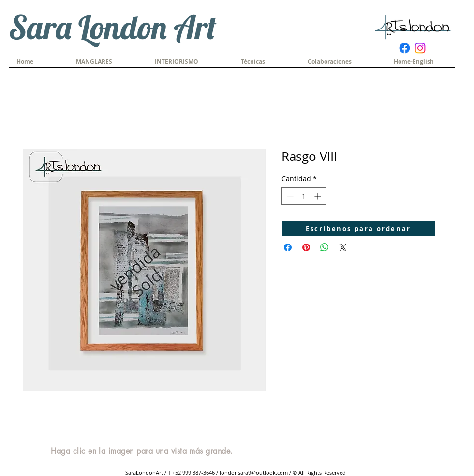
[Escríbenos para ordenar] (358, 229)
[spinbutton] (304, 196)
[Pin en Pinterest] (306, 247)
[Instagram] (420, 48)
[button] (267, 62)
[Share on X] (343, 247)
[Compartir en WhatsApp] (325, 247)
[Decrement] (289, 196)
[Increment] (318, 196)
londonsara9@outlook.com (254, 472)
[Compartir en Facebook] (288, 247)
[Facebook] (405, 48)
